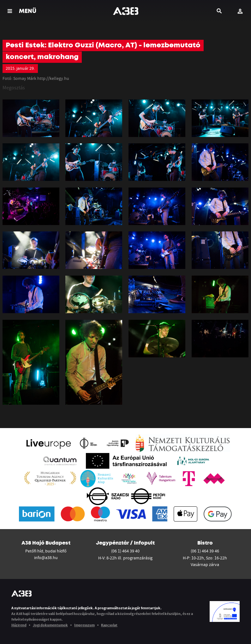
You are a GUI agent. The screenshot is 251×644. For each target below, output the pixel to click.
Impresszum (84, 625)
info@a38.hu (46, 558)
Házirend (19, 625)
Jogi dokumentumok (50, 625)
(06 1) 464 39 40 (125, 551)
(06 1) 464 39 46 (205, 551)
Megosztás (14, 87)
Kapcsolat (109, 625)
